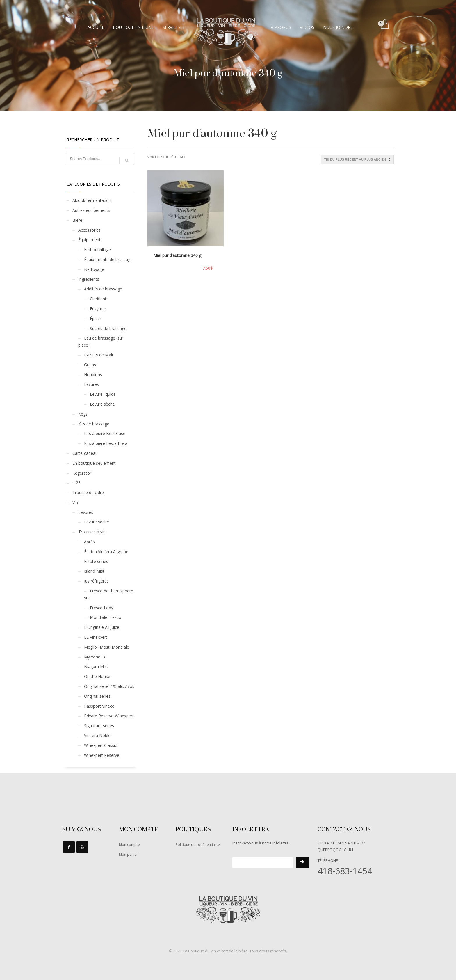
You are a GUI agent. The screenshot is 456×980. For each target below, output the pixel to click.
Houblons (93, 375)
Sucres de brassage (108, 328)
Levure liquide (103, 394)
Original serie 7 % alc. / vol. (109, 686)
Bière (77, 220)
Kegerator (82, 473)
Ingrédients (89, 279)
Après (89, 542)
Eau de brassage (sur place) (101, 341)
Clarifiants (99, 299)
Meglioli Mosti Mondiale (107, 647)
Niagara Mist (96, 666)
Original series (97, 696)
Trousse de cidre (88, 492)
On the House (97, 676)
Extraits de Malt (99, 355)
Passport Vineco (99, 706)
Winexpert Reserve (102, 755)
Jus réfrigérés (96, 581)
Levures (91, 384)
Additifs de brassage (103, 289)
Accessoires (89, 230)
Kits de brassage (94, 424)
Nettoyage (94, 269)
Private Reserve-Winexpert (109, 716)
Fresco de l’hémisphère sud (109, 594)
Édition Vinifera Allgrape (106, 552)
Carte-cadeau (85, 453)
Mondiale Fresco (106, 617)
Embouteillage (97, 250)
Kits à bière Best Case (105, 433)
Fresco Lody (101, 608)
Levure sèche (102, 404)
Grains (90, 365)
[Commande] (357, 159)
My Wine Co (95, 657)
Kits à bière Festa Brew (106, 443)
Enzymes (98, 309)
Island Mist (94, 571)
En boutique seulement (94, 463)
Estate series (96, 561)
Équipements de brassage (108, 259)
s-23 (76, 483)
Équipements (90, 240)
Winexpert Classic (100, 745)
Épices (96, 318)
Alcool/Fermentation (92, 200)
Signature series (99, 726)
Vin (75, 502)
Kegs (83, 414)
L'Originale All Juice (102, 627)
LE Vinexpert (96, 637)
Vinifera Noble (97, 735)
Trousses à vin (92, 532)
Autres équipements (91, 210)
